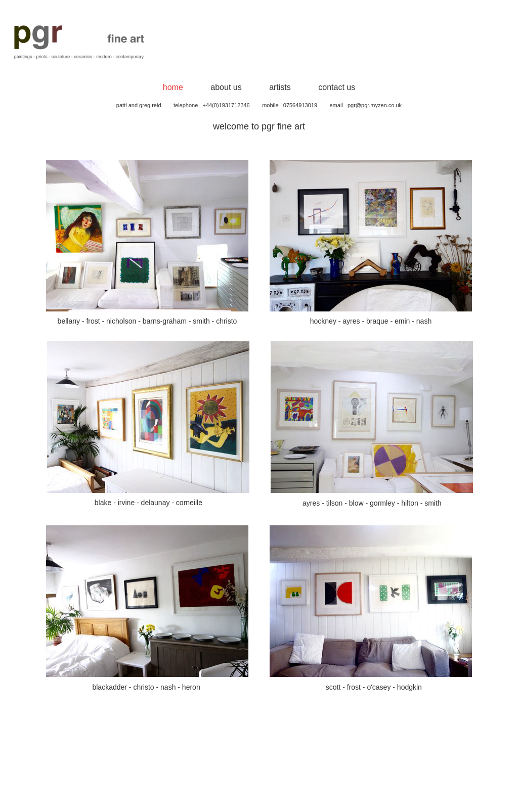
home (173, 87)
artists (280, 87)
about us (226, 87)
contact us (337, 87)
